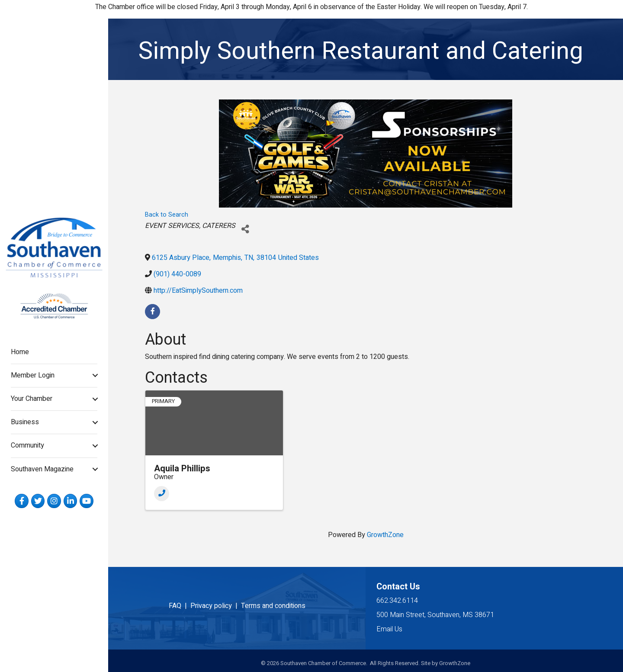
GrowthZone (385, 535)
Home (20, 352)
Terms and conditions (273, 606)
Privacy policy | (216, 606)
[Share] (245, 229)
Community (27, 445)
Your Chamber (32, 399)
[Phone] (162, 494)
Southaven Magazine (42, 469)
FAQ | (180, 606)
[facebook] (153, 312)
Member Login (33, 375)
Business (25, 422)
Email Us (389, 629)
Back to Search (167, 215)
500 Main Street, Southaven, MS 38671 (435, 615)
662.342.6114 (397, 601)
